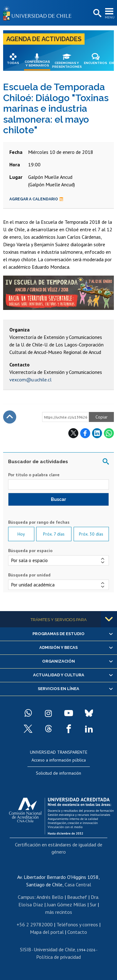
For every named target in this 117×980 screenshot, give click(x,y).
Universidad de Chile (54, 949)
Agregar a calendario (36, 199)
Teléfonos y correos (77, 924)
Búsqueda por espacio (30, 551)
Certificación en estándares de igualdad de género (59, 848)
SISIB (26, 949)
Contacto (77, 932)
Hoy (21, 534)
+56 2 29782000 (35, 924)
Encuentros (95, 63)
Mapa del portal (47, 932)
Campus (26, 897)
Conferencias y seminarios (37, 64)
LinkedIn (97, 433)
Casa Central (78, 884)
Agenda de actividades (44, 39)
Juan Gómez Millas (66, 904)
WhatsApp (109, 433)
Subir (10, 417)
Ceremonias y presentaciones (67, 65)
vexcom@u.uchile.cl (30, 380)
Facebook (85, 433)
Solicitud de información (58, 773)
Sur (93, 904)
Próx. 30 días (91, 534)
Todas (13, 63)
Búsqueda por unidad (29, 575)
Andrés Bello (50, 897)
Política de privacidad (58, 957)
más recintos (59, 912)
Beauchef (77, 897)
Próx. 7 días (54, 534)
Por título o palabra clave (34, 475)
